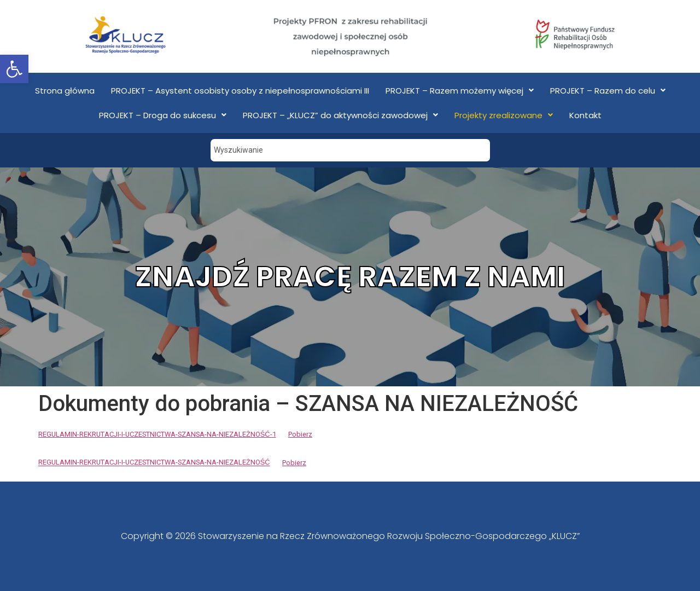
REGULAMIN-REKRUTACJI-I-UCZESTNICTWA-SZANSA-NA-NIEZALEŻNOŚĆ (154, 463)
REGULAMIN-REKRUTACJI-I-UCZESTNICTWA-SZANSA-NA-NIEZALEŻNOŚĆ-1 (157, 434)
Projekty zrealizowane (504, 115)
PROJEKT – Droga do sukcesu (163, 115)
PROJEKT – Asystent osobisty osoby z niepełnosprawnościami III (240, 91)
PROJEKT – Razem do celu (608, 91)
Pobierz (300, 434)
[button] (14, 69)
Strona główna (65, 91)
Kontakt (585, 115)
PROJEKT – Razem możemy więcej (460, 91)
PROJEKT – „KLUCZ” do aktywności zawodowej (340, 115)
